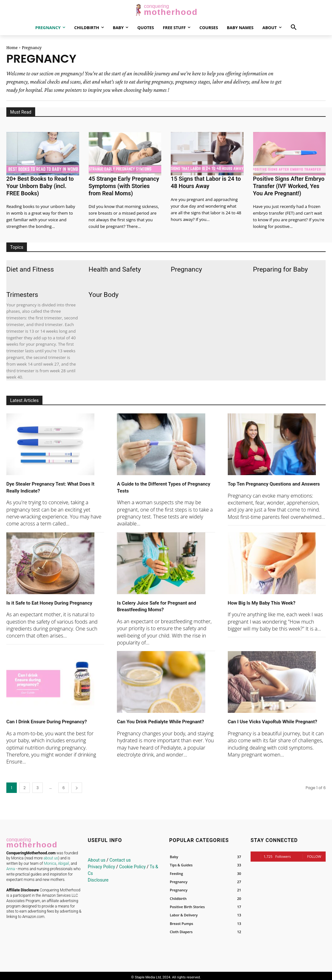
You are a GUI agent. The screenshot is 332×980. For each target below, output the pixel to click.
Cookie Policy (132, 864)
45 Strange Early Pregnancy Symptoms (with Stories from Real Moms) (123, 184)
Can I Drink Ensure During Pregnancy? (55, 718)
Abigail (64, 859)
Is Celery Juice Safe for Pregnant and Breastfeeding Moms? (164, 603)
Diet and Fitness (30, 267)
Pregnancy (186, 267)
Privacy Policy (101, 864)
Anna (11, 865)
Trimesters (22, 292)
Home (12, 47)
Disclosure (98, 877)
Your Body (104, 292)
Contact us (120, 857)
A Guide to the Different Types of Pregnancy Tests (159, 484)
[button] (294, 28)
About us (97, 857)
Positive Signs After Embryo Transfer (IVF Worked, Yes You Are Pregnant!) (287, 184)
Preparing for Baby (281, 267)
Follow (314, 854)
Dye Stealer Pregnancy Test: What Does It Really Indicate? (50, 484)
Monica (50, 859)
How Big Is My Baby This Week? (268, 600)
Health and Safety (115, 267)
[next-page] (77, 785)
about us (51, 854)
